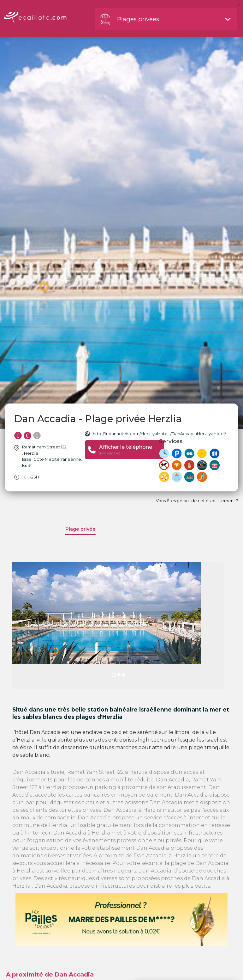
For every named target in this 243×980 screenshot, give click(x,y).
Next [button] (229, 626)
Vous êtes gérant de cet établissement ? (197, 501)
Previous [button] (8, 626)
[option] (118, 626)
